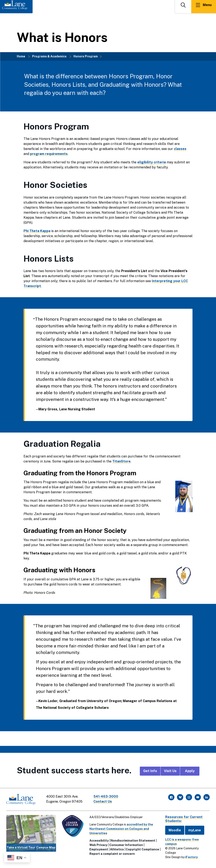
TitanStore (121, 461)
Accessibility (99, 840)
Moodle (175, 830)
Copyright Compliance (142, 849)
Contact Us (103, 801)
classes (180, 149)
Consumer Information (126, 845)
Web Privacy (98, 845)
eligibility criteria (152, 162)
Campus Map (46, 847)
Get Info (150, 771)
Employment (99, 849)
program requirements (49, 154)
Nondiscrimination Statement (133, 840)
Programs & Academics (49, 56)
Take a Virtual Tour (21, 847)
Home (21, 56)
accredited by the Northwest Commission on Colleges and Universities (121, 829)
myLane (195, 830)
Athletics (117, 849)
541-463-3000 (106, 796)
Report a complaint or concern (112, 854)
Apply (190, 771)
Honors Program (86, 56)
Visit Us (170, 771)
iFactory (191, 857)
